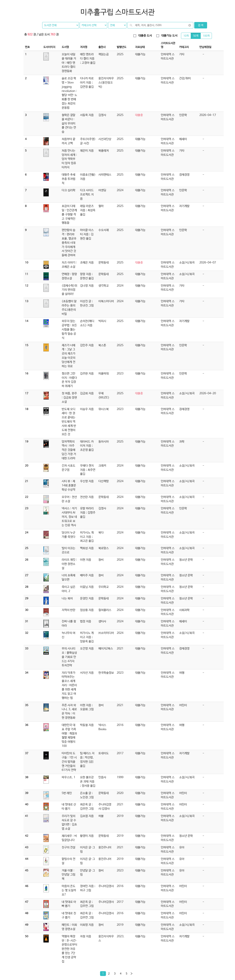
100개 (206, 36)
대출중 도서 (143, 36)
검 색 (201, 25)
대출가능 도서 (167, 36)
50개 (196, 36)
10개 (186, 36)
